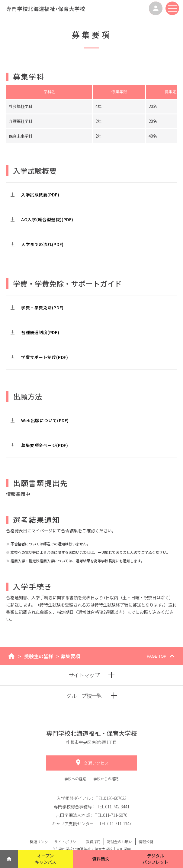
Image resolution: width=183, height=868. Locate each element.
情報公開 (146, 842)
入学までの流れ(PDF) (42, 244)
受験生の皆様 (39, 656)
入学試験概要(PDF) (40, 195)
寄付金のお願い (120, 842)
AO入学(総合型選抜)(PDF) (47, 219)
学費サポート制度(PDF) (45, 357)
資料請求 (101, 859)
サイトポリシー (67, 842)
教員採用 (93, 842)
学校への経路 (76, 779)
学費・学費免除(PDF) (42, 307)
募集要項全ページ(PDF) (45, 445)
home (11, 656)
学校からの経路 (106, 779)
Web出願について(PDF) (45, 420)
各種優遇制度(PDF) (40, 332)
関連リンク (39, 842)
